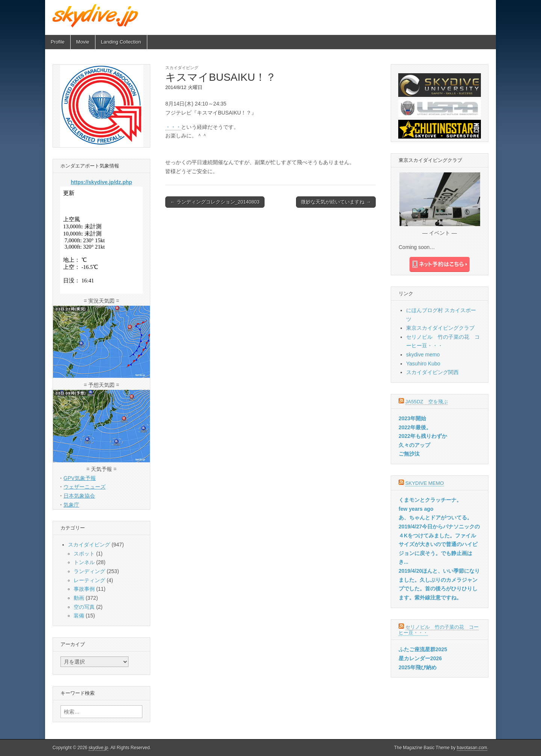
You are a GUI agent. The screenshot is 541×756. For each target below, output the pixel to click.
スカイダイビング (182, 68)
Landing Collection (121, 42)
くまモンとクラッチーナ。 (430, 500)
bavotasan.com (472, 748)
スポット (84, 554)
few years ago (416, 509)
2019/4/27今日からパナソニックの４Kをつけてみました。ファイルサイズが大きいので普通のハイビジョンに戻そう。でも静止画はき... (439, 544)
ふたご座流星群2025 (423, 649)
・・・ (173, 127)
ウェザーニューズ (85, 487)
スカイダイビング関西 (432, 372)
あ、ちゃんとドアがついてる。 (435, 518)
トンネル (84, 562)
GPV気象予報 (80, 478)
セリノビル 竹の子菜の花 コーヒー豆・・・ (439, 630)
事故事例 (84, 589)
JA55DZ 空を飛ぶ (427, 402)
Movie (83, 42)
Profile (58, 42)
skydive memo (423, 355)
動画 (79, 598)
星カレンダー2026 (420, 658)
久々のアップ (414, 445)
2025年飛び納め (418, 667)
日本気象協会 (79, 496)
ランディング (89, 571)
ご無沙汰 (409, 454)
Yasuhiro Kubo (423, 364)
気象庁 (71, 505)
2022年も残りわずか (423, 436)
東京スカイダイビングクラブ (440, 328)
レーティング (89, 580)
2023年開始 (412, 418)
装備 (79, 616)
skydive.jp (98, 748)
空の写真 (84, 607)
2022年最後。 (415, 427)
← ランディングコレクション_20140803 (215, 202)
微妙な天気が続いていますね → (336, 202)
